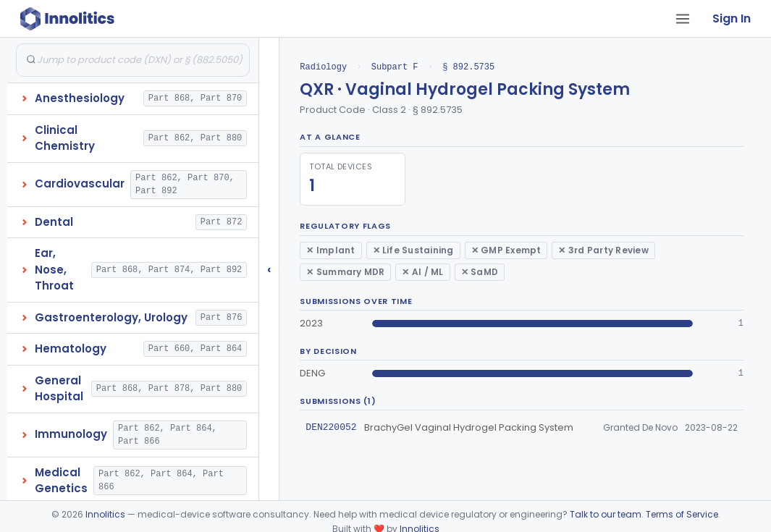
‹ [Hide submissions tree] (269, 269)
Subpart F (395, 67)
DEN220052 (331, 427)
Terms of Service (682, 514)
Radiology (323, 67)
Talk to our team (606, 514)
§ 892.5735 (468, 67)
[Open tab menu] (683, 19)
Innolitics (105, 514)
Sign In (732, 18)
